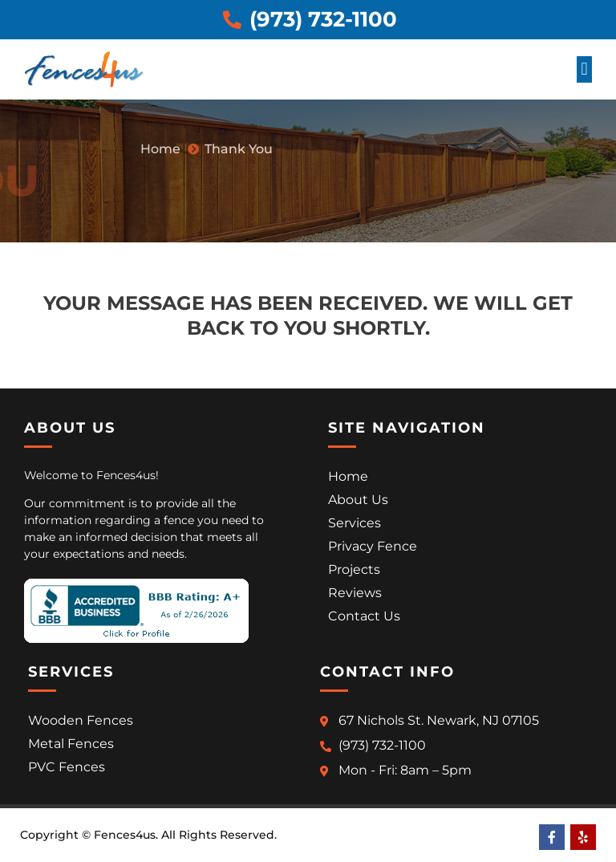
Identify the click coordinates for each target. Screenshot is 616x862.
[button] (584, 69)
